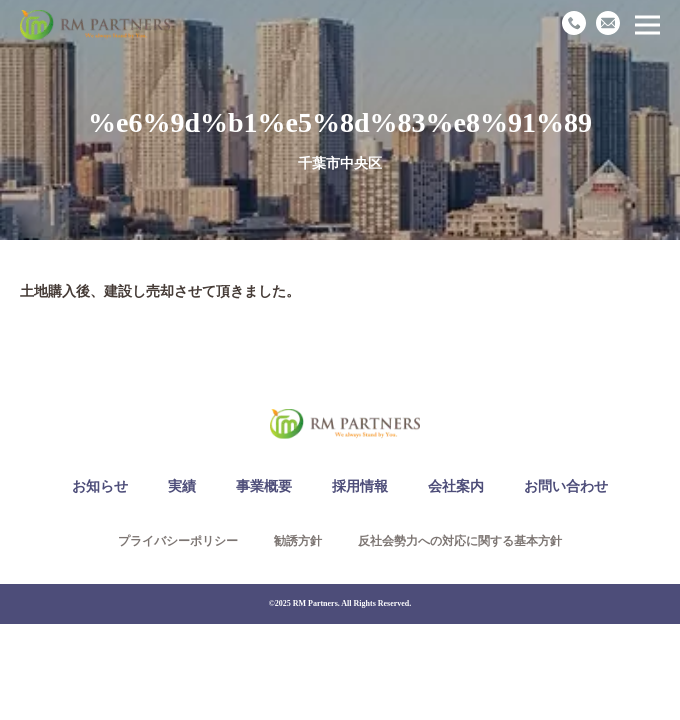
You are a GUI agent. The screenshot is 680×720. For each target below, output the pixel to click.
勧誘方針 (298, 541)
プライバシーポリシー (178, 541)
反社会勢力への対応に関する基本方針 (460, 541)
